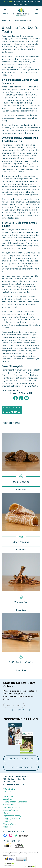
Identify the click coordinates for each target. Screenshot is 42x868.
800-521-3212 (9, 789)
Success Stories (10, 810)
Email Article (12, 412)
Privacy (7, 821)
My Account (9, 796)
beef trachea (15, 386)
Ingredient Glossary (12, 816)
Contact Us (9, 805)
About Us (8, 799)
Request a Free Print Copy (21, 759)
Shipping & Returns (12, 819)
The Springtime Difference (15, 802)
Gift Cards (8, 827)
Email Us (7, 792)
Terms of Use (9, 824)
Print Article (12, 408)
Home (4, 20)
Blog (10, 20)
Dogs (16, 390)
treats (32, 133)
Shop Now (21, 490)
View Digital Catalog (21, 767)
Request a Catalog (12, 807)
